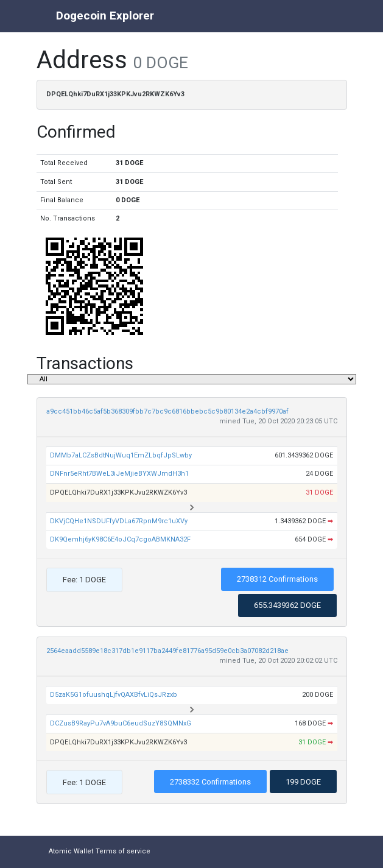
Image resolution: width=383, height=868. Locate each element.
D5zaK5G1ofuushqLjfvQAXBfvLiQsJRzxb (114, 695)
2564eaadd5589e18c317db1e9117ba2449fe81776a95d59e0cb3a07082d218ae (167, 651)
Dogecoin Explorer (105, 16)
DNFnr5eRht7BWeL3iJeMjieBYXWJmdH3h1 (119, 474)
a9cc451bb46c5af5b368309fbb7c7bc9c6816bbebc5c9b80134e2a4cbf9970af (167, 411)
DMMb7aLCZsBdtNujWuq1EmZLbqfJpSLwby (121, 455)
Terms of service (123, 851)
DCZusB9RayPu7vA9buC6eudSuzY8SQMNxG (121, 723)
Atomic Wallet (71, 851)
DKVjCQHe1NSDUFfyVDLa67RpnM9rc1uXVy (119, 521)
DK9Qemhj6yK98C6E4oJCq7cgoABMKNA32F (120, 539)
